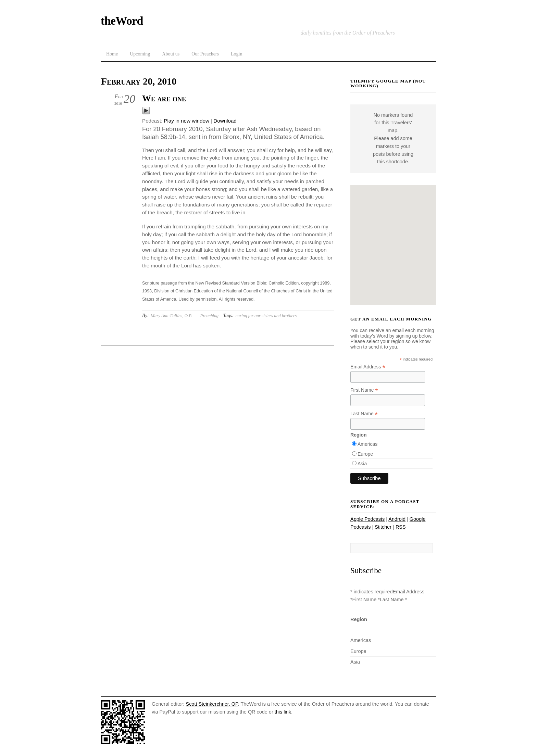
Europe (365, 454)
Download (225, 121)
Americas (367, 444)
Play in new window (186, 121)
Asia (362, 464)
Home (112, 54)
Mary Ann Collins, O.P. (171, 316)
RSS (401, 527)
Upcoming (140, 54)
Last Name (364, 414)
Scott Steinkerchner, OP (212, 704)
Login (236, 54)
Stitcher (383, 527)
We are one (164, 98)
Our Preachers (205, 54)
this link (283, 712)
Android (397, 519)
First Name (364, 390)
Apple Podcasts (367, 519)
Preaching (209, 316)
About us (171, 54)
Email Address (368, 367)
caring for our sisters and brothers (266, 316)
